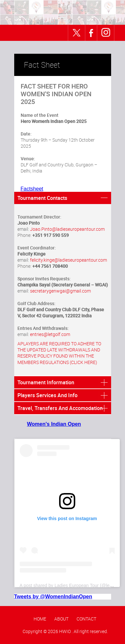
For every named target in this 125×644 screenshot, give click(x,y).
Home (40, 619)
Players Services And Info (47, 395)
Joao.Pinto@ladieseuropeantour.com (67, 229)
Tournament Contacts (42, 198)
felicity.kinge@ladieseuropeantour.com (68, 260)
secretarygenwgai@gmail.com (60, 291)
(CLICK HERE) (83, 362)
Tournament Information (46, 382)
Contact (86, 619)
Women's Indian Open (54, 424)
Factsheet (32, 189)
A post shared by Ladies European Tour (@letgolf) (70, 585)
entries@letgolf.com (50, 334)
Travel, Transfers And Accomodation (60, 408)
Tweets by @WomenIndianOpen (53, 597)
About (61, 619)
